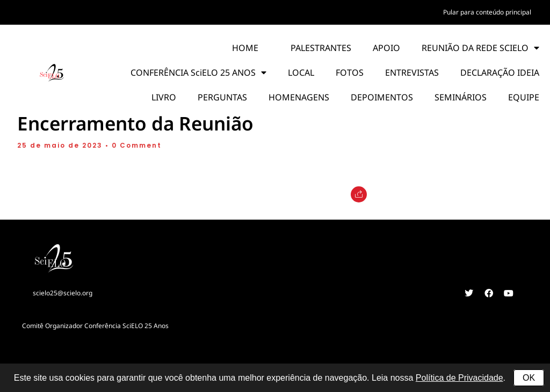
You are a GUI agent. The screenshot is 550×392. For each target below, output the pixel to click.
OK (529, 378)
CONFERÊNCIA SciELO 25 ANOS (198, 72)
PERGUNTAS (222, 97)
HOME (245, 48)
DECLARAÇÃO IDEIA (500, 72)
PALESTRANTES (321, 48)
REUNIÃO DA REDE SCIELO (480, 48)
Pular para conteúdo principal (487, 12)
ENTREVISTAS (412, 72)
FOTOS (350, 72)
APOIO (386, 48)
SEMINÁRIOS (461, 97)
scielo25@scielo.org (63, 293)
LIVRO (164, 97)
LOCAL (301, 72)
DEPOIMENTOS (382, 97)
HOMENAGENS (299, 97)
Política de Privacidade (459, 378)
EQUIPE (524, 97)
